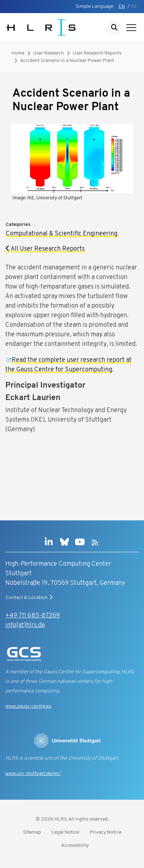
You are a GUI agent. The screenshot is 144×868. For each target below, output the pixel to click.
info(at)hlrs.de (25, 625)
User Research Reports (97, 53)
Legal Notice (65, 832)
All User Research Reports (45, 249)
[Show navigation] (131, 28)
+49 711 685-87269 (33, 616)
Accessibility (75, 846)
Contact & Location (30, 598)
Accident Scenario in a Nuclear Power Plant (67, 61)
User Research (49, 53)
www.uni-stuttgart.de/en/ (33, 774)
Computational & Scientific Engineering (62, 234)
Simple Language (94, 7)
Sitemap (32, 832)
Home (18, 53)
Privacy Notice (106, 832)
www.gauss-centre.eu (28, 706)
